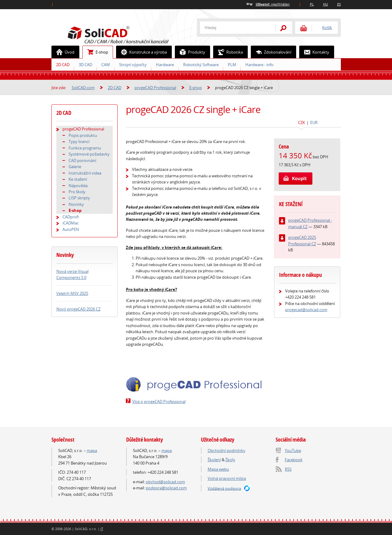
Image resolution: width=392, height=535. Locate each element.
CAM (106, 65)
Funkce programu (85, 148)
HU (326, 4)
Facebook (294, 460)
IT (102, 529)
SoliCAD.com (128, 34)
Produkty (190, 52)
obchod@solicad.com (165, 482)
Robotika (228, 52)
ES (339, 4)
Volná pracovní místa (227, 478)
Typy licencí (79, 141)
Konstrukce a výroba (142, 52)
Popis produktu (83, 135)
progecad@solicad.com (306, 310)
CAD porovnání (82, 160)
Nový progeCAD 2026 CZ (78, 309)
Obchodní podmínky (226, 450)
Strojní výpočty (133, 65)
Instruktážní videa (85, 173)
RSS (288, 469)
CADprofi (71, 217)
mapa (92, 450)
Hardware (165, 65)
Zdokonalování (271, 52)
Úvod (63, 52)
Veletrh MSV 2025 (72, 293)
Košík (327, 28)
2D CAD (63, 65)
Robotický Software (201, 65)
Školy (230, 460)
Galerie (75, 167)
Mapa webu (218, 469)
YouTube (293, 450)
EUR (314, 122)
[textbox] (234, 28)
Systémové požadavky (89, 154)
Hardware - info (259, 65)
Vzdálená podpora (224, 488)
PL (312, 4)
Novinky (76, 204)
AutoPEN (71, 229)
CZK (302, 122)
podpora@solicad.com (166, 488)
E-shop (95, 52)
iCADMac (71, 223)
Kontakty (314, 52)
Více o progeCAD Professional (159, 401)
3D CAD (85, 65)
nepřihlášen (273, 4)
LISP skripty (79, 198)
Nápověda (78, 186)
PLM (232, 65)
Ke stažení (78, 179)
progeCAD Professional (155, 88)
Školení (214, 460)
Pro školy (77, 192)
